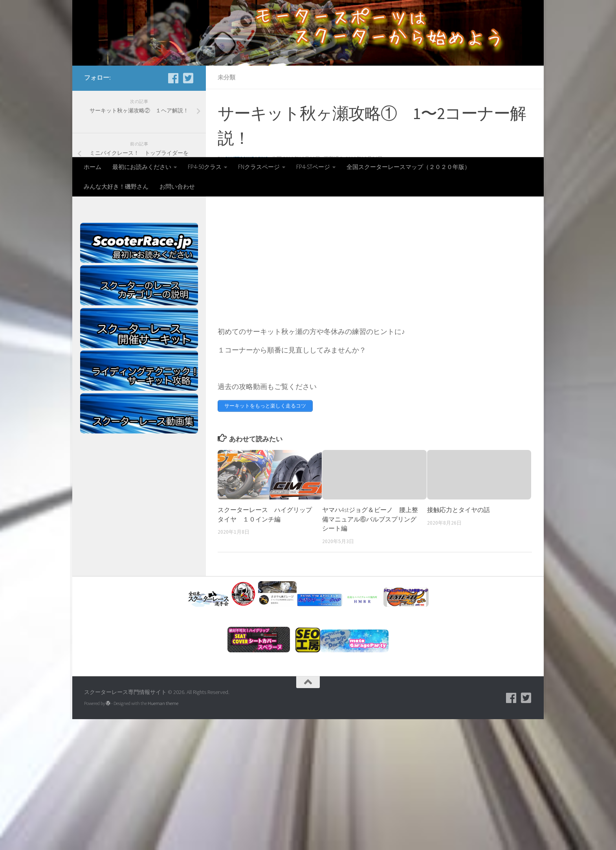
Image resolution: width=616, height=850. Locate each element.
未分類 (226, 208)
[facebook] (173, 209)
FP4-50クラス (205, 167)
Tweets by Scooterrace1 (107, 319)
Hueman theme (163, 834)
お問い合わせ (177, 186)
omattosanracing (246, 289)
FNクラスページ (259, 167)
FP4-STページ (313, 167)
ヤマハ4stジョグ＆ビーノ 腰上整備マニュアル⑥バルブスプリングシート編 (370, 650)
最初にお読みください (142, 167)
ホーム (93, 167)
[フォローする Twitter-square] (188, 209)
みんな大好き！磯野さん (116, 186)
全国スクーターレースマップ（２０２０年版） (408, 167)
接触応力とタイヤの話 (458, 641)
